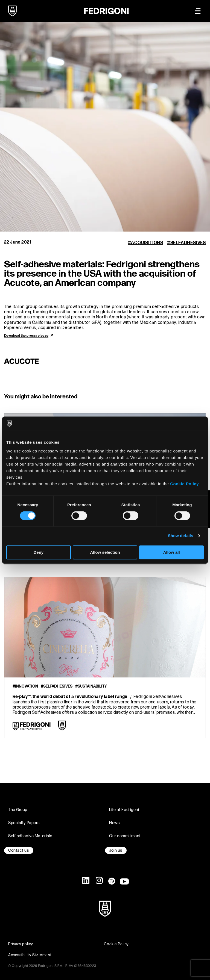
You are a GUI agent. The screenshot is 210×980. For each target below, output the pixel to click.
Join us (116, 850)
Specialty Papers (24, 823)
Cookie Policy (184, 484)
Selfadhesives (188, 243)
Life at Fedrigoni (124, 810)
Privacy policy (21, 944)
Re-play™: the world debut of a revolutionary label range (70, 697)
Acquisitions (147, 243)
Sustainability (92, 686)
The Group (18, 810)
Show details (181, 536)
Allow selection (105, 552)
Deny (38, 552)
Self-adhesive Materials (30, 836)
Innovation (27, 686)
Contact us (19, 850)
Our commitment (125, 836)
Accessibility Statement (30, 955)
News (114, 823)
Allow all (172, 552)
